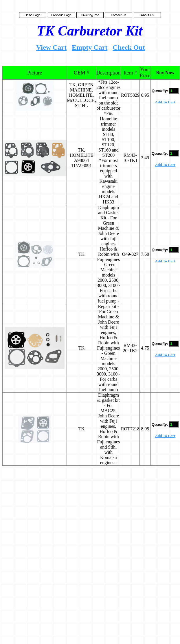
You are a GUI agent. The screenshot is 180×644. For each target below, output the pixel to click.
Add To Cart (165, 102)
